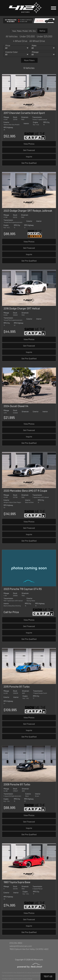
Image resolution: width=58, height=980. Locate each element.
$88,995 (9, 234)
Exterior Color (12, 55)
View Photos (29, 144)
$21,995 (9, 417)
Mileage (35, 55)
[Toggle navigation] (54, 8)
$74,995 (9, 905)
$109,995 (10, 710)
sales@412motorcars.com (21, 946)
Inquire (29, 156)
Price (8, 48)
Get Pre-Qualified (29, 163)
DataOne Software (41, 973)
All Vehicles (12, 36)
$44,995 (10, 331)
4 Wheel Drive (20, 41)
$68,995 (9, 807)
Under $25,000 (45, 36)
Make (34, 48)
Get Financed (29, 150)
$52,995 (9, 136)
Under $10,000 (27, 36)
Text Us (48, 976)
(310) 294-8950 (16, 943)
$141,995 (10, 514)
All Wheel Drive (37, 41)
